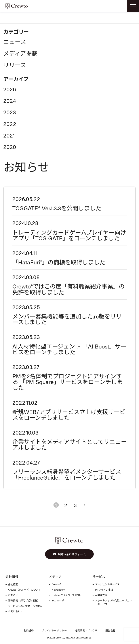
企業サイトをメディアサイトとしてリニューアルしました (69, 444)
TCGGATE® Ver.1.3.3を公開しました (57, 208)
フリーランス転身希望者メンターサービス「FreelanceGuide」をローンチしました (67, 474)
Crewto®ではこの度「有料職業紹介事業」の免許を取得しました (69, 289)
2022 (10, 124)
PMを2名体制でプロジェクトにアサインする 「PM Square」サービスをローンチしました (67, 382)
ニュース (15, 41)
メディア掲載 (20, 53)
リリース (15, 65)
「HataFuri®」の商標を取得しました (59, 262)
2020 (10, 147)
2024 (10, 100)
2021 (9, 135)
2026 (10, 89)
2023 (10, 112)
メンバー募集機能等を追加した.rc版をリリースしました (67, 319)
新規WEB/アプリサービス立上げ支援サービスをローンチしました (69, 414)
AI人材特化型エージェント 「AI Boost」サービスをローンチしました (69, 349)
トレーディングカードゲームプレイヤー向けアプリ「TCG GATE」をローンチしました (69, 235)
